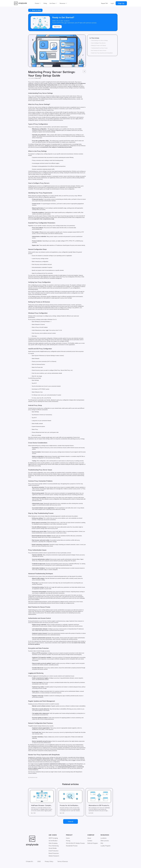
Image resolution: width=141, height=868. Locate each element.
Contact (90, 841)
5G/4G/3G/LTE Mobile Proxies (75, 843)
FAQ (102, 843)
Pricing (45, 3)
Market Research (54, 856)
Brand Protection (54, 853)
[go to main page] (20, 3)
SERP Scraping (53, 838)
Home (68, 838)
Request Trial (104, 3)
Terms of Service (63, 861)
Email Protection (54, 851)
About (89, 838)
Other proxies (105, 841)
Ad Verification (53, 841)
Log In (112, 3)
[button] (38, 3)
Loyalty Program (105, 846)
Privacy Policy (49, 861)
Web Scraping (53, 843)
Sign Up (121, 3)
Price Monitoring (54, 846)
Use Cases (53, 835)
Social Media (53, 848)
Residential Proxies (72, 846)
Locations (103, 838)
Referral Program (93, 843)
